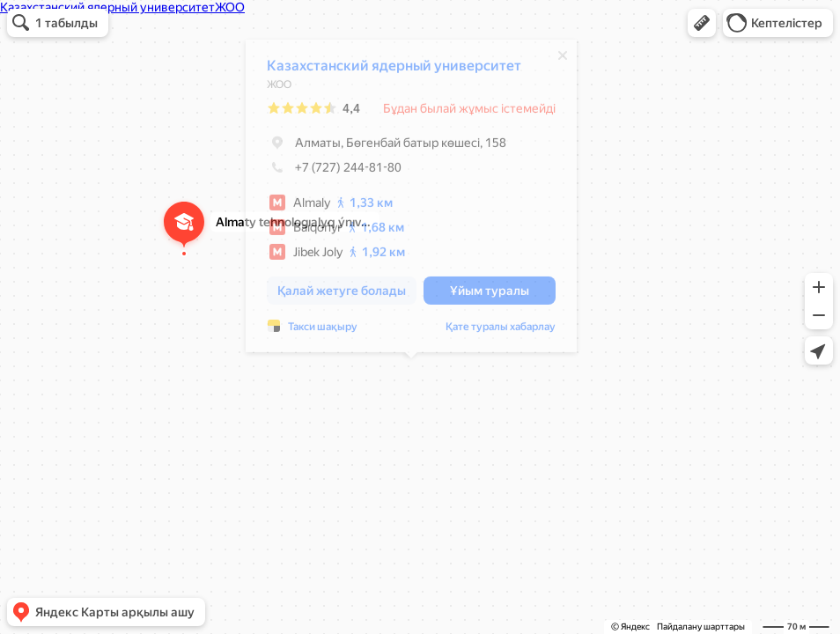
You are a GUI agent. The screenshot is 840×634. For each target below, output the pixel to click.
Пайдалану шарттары (701, 627)
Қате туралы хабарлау (501, 331)
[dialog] (411, 200)
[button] (702, 23)
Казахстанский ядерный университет (394, 70)
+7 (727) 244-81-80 (334, 172)
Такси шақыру (323, 331)
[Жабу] (563, 60)
